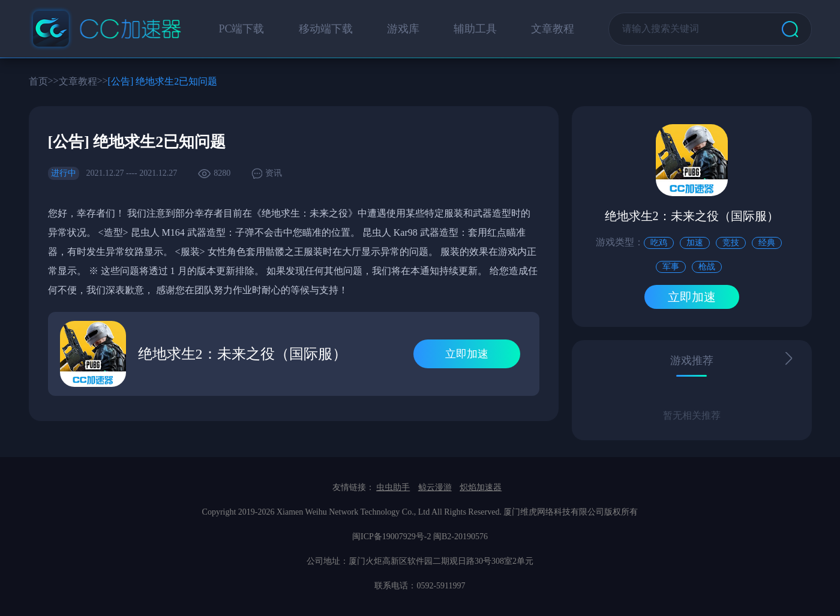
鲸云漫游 (435, 487)
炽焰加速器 (481, 487)
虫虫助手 (393, 487)
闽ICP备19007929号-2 (391, 537)
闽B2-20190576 (460, 537)
